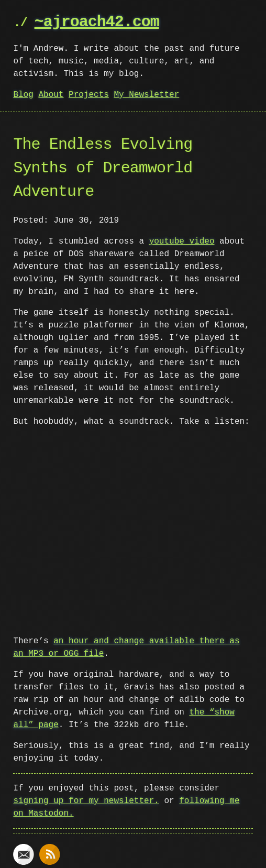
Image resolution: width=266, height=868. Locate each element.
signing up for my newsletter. (86, 801)
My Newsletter (146, 95)
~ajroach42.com (97, 22)
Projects (89, 95)
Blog (23, 95)
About (51, 95)
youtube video (182, 241)
